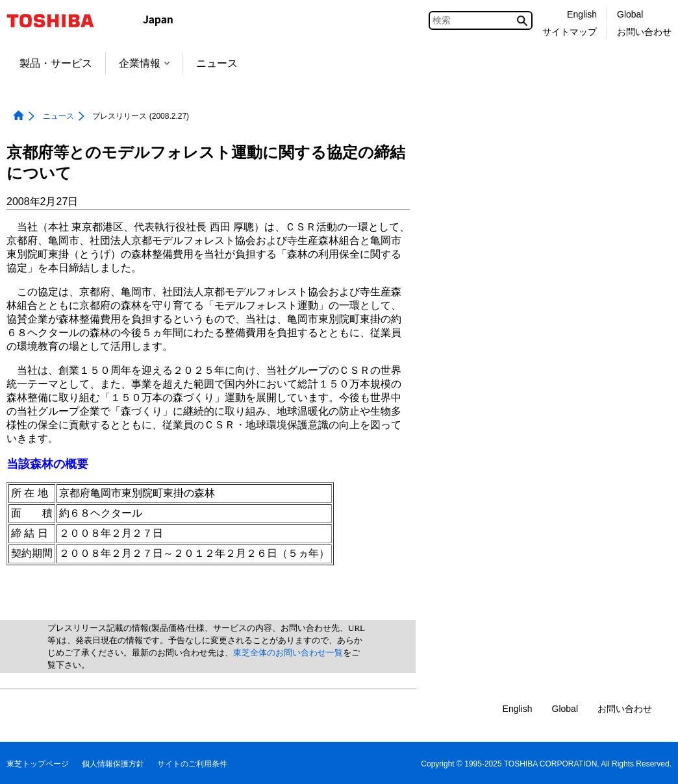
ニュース (217, 63)
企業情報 (144, 63)
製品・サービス (56, 63)
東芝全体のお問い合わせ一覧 (288, 653)
